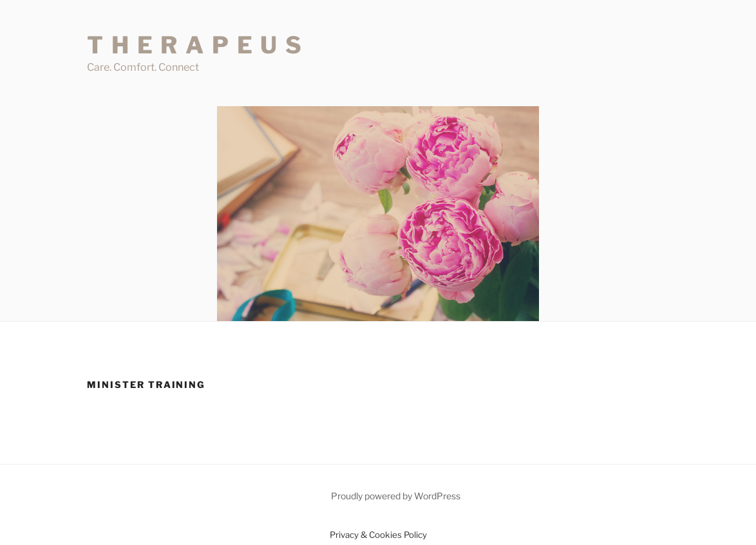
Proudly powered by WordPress (396, 496)
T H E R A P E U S (195, 45)
